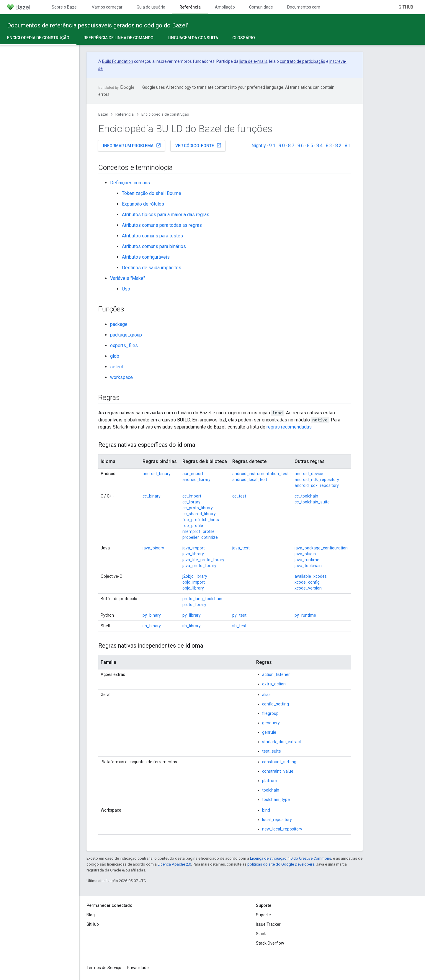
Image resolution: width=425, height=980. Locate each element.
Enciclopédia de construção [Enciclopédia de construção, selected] (38, 38)
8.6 (301, 146)
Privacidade (138, 968)
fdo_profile (193, 526)
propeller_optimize (200, 537)
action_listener (276, 674)
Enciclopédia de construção (165, 114)
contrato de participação (303, 61)
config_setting (276, 704)
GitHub (406, 7)
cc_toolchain (306, 496)
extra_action (274, 684)
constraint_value (278, 771)
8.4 (319, 146)
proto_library (194, 605)
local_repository (277, 820)
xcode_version (308, 588)
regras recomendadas (289, 427)
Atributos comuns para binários (154, 246)
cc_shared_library (199, 514)
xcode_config (307, 582)
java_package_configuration (321, 548)
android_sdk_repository (317, 485)
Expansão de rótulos (143, 204)
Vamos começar (107, 7)
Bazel (103, 114)
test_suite (272, 751)
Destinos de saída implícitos (152, 268)
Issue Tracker (268, 924)
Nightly (259, 146)
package (119, 324)
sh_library (192, 626)
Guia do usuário (151, 7)
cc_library (191, 502)
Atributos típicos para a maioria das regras (166, 215)
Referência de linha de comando (118, 38)
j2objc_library (195, 576)
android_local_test (250, 480)
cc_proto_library (198, 508)
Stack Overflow (270, 943)
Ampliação (225, 7)
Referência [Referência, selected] (190, 7)
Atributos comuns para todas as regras (162, 225)
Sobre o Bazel (65, 7)
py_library (192, 615)
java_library (193, 554)
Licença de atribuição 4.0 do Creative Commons (291, 858)
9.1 (272, 146)
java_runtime (307, 560)
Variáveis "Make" (127, 278)
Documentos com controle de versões (322, 7)
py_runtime (305, 615)
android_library (196, 480)
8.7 (291, 146)
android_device (309, 474)
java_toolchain (308, 566)
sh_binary (152, 626)
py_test (239, 615)
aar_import (193, 474)
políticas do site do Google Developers (281, 864)
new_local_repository (282, 829)
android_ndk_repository (317, 480)
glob (115, 356)
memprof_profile (198, 531)
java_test (241, 548)
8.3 (329, 146)
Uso (126, 289)
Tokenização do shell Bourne (152, 193)
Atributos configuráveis (146, 257)
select (117, 367)
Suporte (263, 915)
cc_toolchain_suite (312, 502)
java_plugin (305, 554)
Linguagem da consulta (193, 38)
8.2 (338, 146)
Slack (261, 934)
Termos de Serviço (104, 968)
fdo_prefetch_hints (201, 520)
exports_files (124, 345)
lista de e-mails (253, 61)
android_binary (157, 474)
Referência (125, 114)
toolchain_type (276, 800)
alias (266, 695)
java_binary (153, 548)
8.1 (348, 146)
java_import (194, 548)
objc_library (193, 588)
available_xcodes (311, 576)
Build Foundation (118, 61)
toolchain (271, 790)
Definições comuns (130, 183)
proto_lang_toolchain (202, 599)
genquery (271, 723)
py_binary (152, 615)
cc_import (192, 496)
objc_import (194, 582)
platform (270, 781)
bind (266, 810)
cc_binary (152, 496)
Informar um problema (132, 145)
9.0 (282, 146)
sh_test (239, 626)
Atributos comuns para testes (152, 236)
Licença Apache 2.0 (174, 864)
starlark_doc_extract (282, 742)
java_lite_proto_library (203, 560)
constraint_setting (279, 762)
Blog (91, 915)
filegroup (270, 713)
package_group (126, 335)
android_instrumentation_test (260, 474)
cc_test (239, 496)
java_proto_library (199, 566)
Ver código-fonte (198, 145)
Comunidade (261, 7)
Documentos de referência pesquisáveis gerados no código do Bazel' (98, 25)
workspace (121, 377)
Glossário (244, 38)
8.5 (310, 146)
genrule (269, 732)
